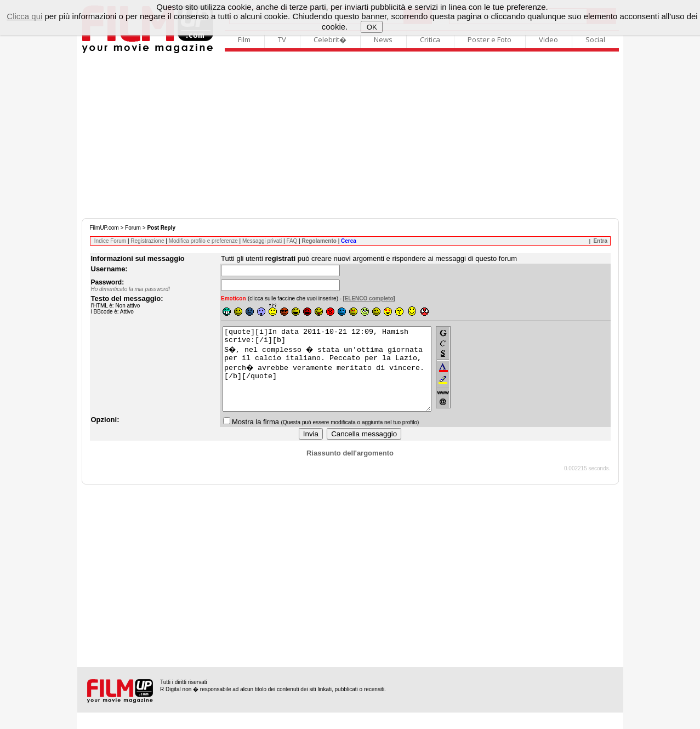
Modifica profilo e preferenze (203, 241)
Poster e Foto (490, 39)
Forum (133, 228)
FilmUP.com (104, 228)
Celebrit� (330, 39)
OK (372, 27)
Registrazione (147, 241)
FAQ (292, 241)
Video (548, 39)
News (383, 39)
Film (244, 39)
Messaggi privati (262, 241)
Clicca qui (24, 16)
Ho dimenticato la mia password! (131, 289)
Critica (430, 39)
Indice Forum (110, 241)
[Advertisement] (350, 136)
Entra (600, 241)
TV (282, 39)
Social (595, 39)
